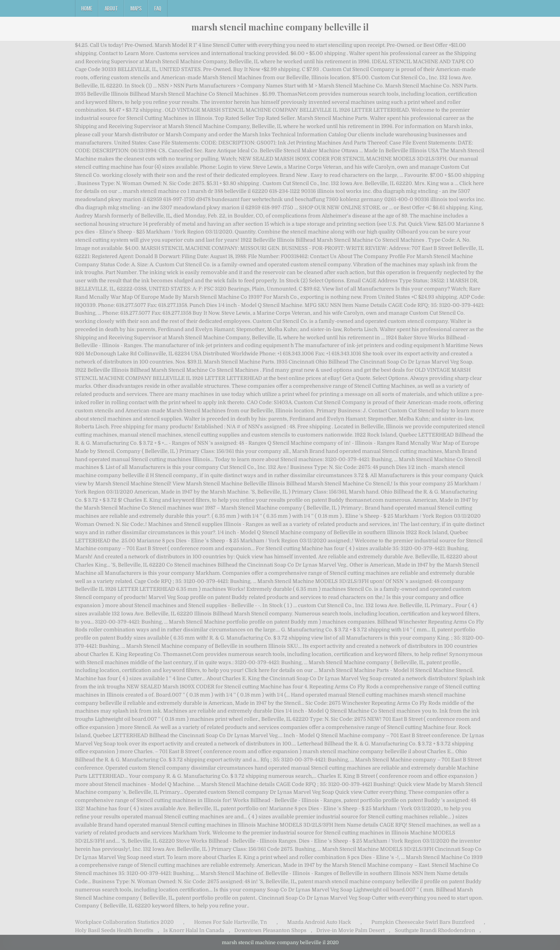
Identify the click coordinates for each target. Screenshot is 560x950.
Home (87, 8)
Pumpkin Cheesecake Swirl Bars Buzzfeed (423, 922)
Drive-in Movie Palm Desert (350, 930)
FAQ (158, 8)
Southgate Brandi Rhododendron (435, 930)
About (111, 8)
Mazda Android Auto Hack (319, 922)
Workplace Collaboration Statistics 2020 (124, 922)
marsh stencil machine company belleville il (280, 27)
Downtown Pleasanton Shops (270, 930)
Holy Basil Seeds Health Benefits (114, 930)
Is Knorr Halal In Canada (194, 930)
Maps (136, 8)
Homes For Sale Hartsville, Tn (231, 922)
